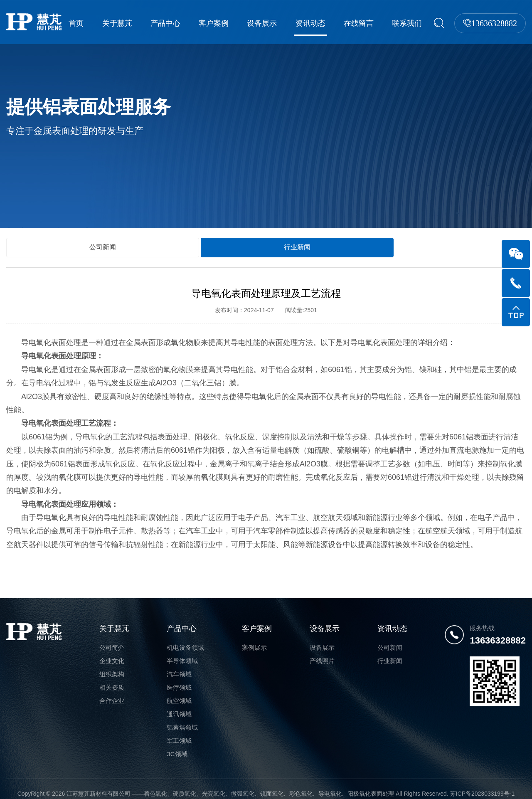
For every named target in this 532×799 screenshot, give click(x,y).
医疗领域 (179, 678)
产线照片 (322, 652)
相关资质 (112, 678)
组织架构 (112, 665)
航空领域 (179, 692)
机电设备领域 (185, 638)
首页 (87, 23)
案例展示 (254, 638)
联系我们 (407, 23)
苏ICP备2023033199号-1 (483, 784)
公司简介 (112, 638)
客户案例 (220, 23)
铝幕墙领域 (182, 718)
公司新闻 (37, 237)
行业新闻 (101, 237)
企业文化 (112, 652)
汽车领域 (179, 665)
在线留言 (360, 23)
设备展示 (267, 23)
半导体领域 (182, 652)
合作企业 (112, 692)
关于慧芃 (126, 23)
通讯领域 (179, 705)
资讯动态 (313, 23)
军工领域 (179, 731)
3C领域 (177, 745)
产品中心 (173, 23)
